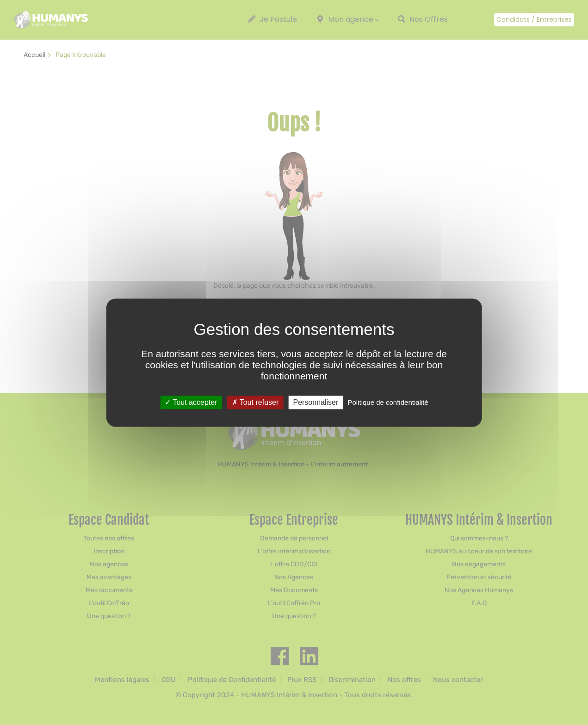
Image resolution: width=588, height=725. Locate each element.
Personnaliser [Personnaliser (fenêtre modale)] (316, 402)
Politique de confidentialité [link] (388, 402)
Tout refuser (255, 402)
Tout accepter (191, 402)
